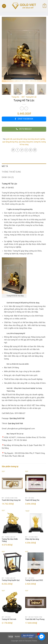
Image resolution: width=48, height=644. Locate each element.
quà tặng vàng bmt (26, 142)
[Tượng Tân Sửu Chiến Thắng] (12, 522)
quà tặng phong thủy (10, 142)
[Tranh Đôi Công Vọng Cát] (12, 483)
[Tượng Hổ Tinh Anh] (12, 602)
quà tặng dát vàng (20, 139)
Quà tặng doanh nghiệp (36, 139)
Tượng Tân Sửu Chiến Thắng (10, 540)
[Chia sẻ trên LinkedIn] (35, 150)
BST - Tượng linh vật (29, 97)
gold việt (9, 139)
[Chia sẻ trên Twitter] (22, 150)
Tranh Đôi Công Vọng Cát (11, 500)
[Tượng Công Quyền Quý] (12, 563)
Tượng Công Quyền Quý (11, 580)
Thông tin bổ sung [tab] (11, 172)
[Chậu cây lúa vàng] (36, 522)
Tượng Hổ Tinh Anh (9, 619)
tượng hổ (37, 142)
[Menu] (4, 6)
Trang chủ (15, 97)
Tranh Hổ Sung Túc (32, 500)
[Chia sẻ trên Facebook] (17, 150)
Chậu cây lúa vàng (32, 539)
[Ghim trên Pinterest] (31, 150)
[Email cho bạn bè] (26, 150)
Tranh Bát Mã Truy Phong (35, 619)
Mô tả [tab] (5, 166)
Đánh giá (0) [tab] (8, 177)
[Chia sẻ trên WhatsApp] (13, 150)
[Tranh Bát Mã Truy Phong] (36, 602)
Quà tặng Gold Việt (15, 424)
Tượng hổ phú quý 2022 (34, 580)
